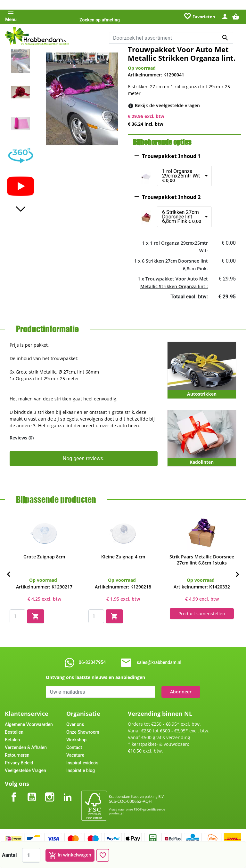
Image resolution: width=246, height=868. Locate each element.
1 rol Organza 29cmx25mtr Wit (181, 176)
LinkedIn (68, 792)
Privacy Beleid (19, 763)
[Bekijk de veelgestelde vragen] (167, 105)
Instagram (50, 792)
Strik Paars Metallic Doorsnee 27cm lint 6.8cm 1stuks (202, 560)
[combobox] (171, 38)
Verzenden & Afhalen (26, 747)
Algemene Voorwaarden (29, 724)
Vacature (75, 755)
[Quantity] (17, 616)
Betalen (12, 740)
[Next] (237, 574)
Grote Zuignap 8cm (44, 557)
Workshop (76, 740)
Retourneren (17, 755)
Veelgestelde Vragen (25, 770)
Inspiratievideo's (82, 763)
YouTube (32, 792)
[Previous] (9, 574)
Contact (74, 747)
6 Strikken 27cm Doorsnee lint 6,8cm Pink (182, 217)
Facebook (14, 792)
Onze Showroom (83, 732)
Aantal (9, 855)
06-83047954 (92, 662)
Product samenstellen (202, 614)
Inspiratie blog (81, 770)
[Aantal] (31, 855)
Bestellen (14, 732)
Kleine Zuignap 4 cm (123, 557)
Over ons (75, 724)
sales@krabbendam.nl (159, 662)
